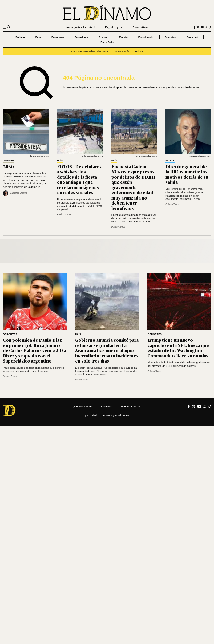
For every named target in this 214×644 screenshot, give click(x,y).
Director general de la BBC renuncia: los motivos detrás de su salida (187, 174)
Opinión (104, 37)
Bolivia (139, 51)
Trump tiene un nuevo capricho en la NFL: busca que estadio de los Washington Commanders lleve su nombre (179, 348)
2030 (8, 166)
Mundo (123, 37)
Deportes (170, 37)
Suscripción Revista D (80, 27)
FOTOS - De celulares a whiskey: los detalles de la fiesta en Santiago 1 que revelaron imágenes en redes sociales (79, 180)
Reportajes (81, 37)
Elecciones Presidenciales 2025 (90, 51)
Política (20, 37)
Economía (58, 37)
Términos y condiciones (116, 415)
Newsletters (141, 27)
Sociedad (193, 37)
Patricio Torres (64, 215)
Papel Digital (114, 27)
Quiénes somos (83, 406)
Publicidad (91, 415)
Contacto (107, 406)
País (38, 37)
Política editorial (131, 406)
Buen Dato (107, 42)
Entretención (146, 37)
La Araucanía (121, 51)
